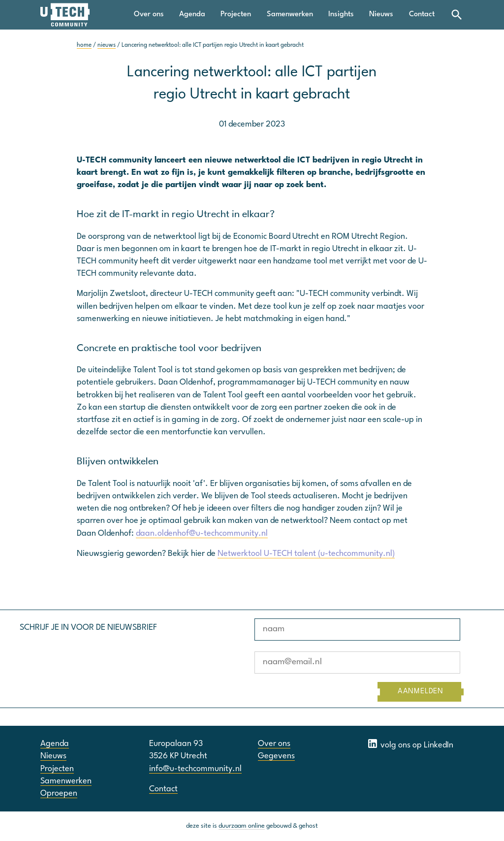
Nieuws (381, 15)
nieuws (107, 45)
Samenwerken (290, 15)
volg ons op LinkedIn (410, 744)
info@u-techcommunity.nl (195, 769)
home (84, 45)
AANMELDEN (421, 692)
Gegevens (276, 756)
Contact (422, 15)
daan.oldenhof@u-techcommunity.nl (202, 534)
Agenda (192, 15)
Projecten (236, 15)
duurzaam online (242, 826)
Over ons (149, 15)
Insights (341, 15)
